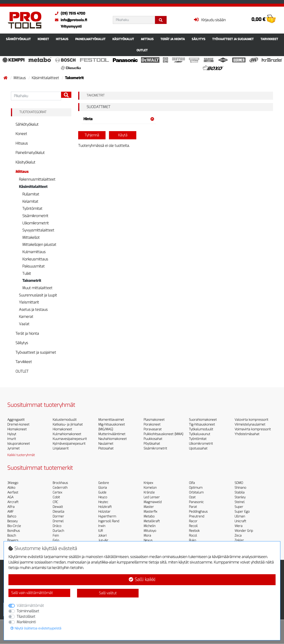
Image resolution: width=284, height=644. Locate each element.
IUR (101, 531)
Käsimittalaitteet (46, 78)
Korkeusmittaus (35, 259)
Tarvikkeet (269, 39)
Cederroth (60, 488)
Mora (147, 536)
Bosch (12, 536)
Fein (56, 536)
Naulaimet (106, 444)
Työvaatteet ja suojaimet (233, 39)
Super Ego (242, 512)
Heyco (103, 497)
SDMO (239, 483)
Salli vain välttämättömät (32, 593)
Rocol (193, 536)
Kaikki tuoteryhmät (21, 455)
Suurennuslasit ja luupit (38, 295)
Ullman (240, 516)
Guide (102, 492)
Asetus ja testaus (33, 310)
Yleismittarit (29, 302)
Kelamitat (30, 201)
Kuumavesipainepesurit (70, 439)
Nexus (148, 540)
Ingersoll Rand (109, 521)
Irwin (102, 526)
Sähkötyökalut (18, 39)
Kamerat (26, 317)
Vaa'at (24, 324)
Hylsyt (12, 434)
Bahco (12, 516)
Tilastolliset (26, 617)
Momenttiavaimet (111, 420)
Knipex (148, 483)
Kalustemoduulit (65, 420)
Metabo (149, 516)
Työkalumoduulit (201, 429)
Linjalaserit (61, 448)
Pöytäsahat (152, 444)
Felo (56, 540)
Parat (193, 507)
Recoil (193, 526)
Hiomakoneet (17, 429)
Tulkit (27, 274)
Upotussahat (198, 448)
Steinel (240, 502)
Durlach (58, 531)
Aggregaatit (16, 420)
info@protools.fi (70, 20)
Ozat (192, 497)
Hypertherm (107, 516)
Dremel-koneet (18, 425)
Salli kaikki (142, 580)
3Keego (13, 483)
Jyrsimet (13, 448)
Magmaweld (153, 502)
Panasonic (196, 502)
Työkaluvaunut (200, 434)
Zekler (239, 540)
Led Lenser (152, 497)
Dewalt (58, 507)
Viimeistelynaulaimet (250, 425)
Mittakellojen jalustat (39, 245)
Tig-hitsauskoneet (202, 425)
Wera (239, 526)
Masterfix (150, 512)
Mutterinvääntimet (112, 434)
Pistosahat (106, 448)
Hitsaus (62, 39)
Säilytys (199, 39)
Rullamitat (31, 194)
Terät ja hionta (173, 39)
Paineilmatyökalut (90, 39)
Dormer (58, 516)
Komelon (150, 488)
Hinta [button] (119, 119)
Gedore (104, 483)
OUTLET (142, 50)
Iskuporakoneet (19, 444)
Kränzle (149, 492)
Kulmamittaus (34, 252)
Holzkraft (105, 507)
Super (239, 507)
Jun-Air (103, 540)
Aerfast (13, 492)
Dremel (58, 521)
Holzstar (104, 512)
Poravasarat (153, 429)
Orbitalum (196, 492)
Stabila (240, 492)
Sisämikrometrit (35, 216)
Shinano (240, 488)
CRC (55, 502)
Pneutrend (197, 516)
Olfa (192, 483)
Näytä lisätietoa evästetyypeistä (36, 628)
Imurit (12, 439)
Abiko (11, 488)
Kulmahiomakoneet (67, 434)
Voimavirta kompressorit (253, 429)
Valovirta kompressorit (251, 420)
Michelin (150, 526)
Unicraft (240, 521)
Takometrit (32, 281)
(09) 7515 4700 (69, 13)
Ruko (192, 540)
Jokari (102, 536)
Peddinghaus (198, 512)
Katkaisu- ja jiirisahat (68, 425)
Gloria (103, 488)
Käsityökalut (123, 39)
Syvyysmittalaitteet (38, 230)
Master (149, 507)
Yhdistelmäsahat (247, 434)
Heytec (103, 502)
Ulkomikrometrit (36, 223)
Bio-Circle (14, 526)
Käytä (123, 135)
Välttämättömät (30, 606)
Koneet (43, 39)
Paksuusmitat (34, 266)
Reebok (194, 531)
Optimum (196, 488)
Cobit (56, 497)
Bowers (13, 540)
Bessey (12, 521)
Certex (57, 492)
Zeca (238, 536)
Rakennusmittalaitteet (37, 179)
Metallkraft (152, 521)
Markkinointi (26, 622)
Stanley (240, 497)
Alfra (11, 507)
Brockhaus (60, 483)
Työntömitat (32, 209)
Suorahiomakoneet (203, 420)
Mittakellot (31, 238)
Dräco (57, 526)
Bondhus (14, 531)
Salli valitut (108, 593)
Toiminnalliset (28, 611)
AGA (10, 497)
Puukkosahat (153, 439)
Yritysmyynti (71, 26)
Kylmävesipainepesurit (69, 444)
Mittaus (147, 39)
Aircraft (13, 502)
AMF (10, 512)
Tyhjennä (92, 135)
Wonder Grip (244, 531)
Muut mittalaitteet (37, 288)
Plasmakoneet (154, 420)
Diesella (58, 512)
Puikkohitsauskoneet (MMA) (163, 434)
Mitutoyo (150, 531)
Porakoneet (152, 425)
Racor (193, 521)
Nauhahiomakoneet (112, 439)
